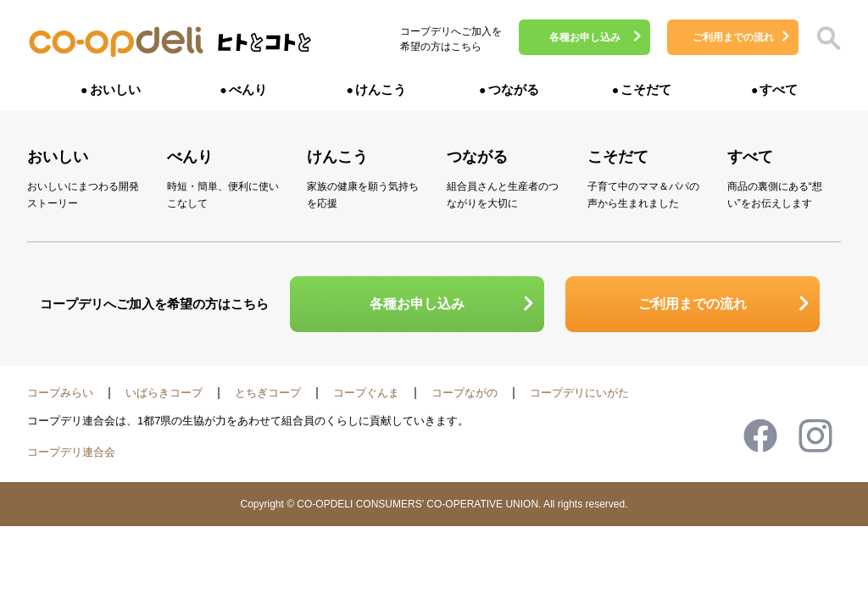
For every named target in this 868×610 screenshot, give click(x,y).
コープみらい (60, 393)
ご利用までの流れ (733, 37)
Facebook (760, 435)
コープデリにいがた (579, 393)
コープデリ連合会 (71, 452)
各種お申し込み (585, 37)
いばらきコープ (164, 393)
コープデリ (116, 42)
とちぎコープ (268, 393)
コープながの (465, 393)
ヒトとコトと (264, 47)
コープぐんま (366, 393)
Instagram (815, 435)
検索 (828, 38)
